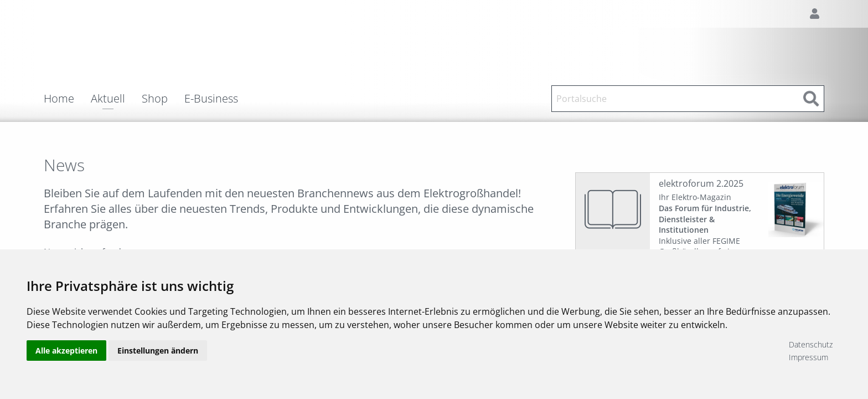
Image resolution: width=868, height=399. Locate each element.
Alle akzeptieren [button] (66, 351)
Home (59, 99)
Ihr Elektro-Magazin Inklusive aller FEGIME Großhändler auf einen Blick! (705, 230)
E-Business (211, 99)
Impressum (808, 357)
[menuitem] (67, 99)
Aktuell (108, 99)
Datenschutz (811, 344)
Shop (155, 99)
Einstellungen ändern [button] (158, 351)
